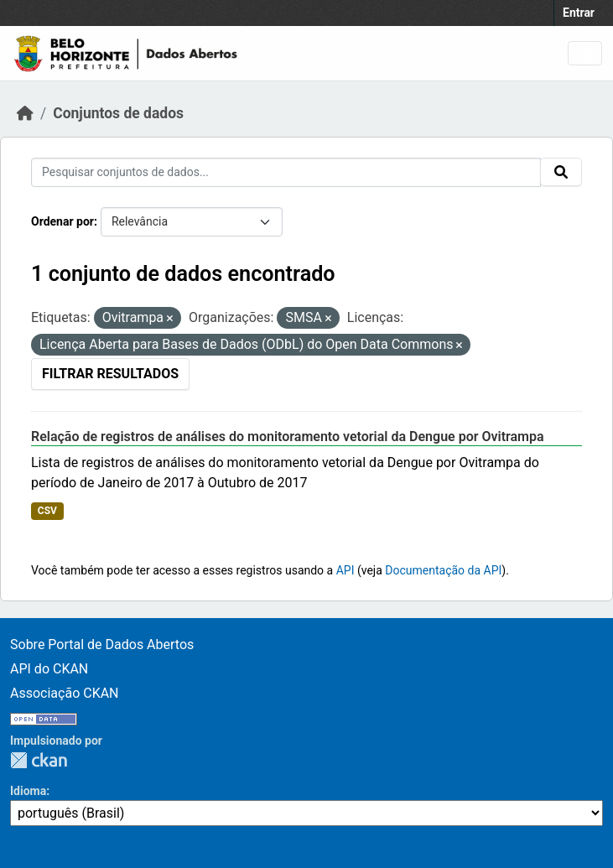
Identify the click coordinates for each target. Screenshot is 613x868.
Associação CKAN (65, 693)
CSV (47, 511)
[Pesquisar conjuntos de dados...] (286, 172)
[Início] (25, 113)
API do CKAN (49, 669)
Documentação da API (443, 570)
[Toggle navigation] (585, 53)
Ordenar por (62, 221)
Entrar (579, 13)
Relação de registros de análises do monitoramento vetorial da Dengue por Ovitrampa (288, 437)
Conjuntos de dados (118, 113)
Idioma (28, 791)
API (345, 570)
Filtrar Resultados (110, 374)
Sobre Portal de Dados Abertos (102, 645)
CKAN (39, 760)
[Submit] (561, 172)
